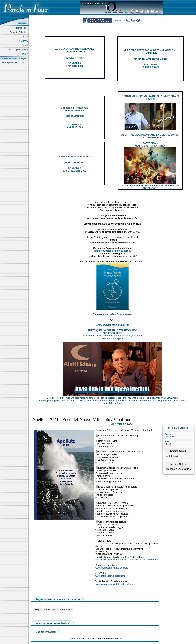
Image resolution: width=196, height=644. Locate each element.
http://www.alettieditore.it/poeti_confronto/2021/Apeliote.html (126, 560)
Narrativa (24, 41)
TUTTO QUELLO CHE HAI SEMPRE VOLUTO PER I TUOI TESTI (113, 332)
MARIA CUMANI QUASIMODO (150, 59)
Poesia (25, 37)
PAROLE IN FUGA (75, 58)
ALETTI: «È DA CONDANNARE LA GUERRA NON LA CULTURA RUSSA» (150, 136)
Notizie (25, 54)
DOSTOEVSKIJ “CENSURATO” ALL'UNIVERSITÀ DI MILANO (150, 97)
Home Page (23, 28)
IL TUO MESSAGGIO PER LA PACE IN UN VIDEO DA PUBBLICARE (150, 187)
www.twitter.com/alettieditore (110, 576)
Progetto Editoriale (19, 32)
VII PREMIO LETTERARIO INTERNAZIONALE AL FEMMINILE (150, 51)
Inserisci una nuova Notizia (53, 623)
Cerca (25, 45)
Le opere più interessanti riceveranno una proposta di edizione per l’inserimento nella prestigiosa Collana (112, 398)
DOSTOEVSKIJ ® (75, 162)
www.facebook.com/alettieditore (112, 568)
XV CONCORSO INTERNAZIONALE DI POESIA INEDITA (75, 50)
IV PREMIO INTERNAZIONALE (75, 156)
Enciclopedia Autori (19, 50)
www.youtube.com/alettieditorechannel (115, 584)
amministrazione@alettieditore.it (112, 251)
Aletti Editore (171, 437)
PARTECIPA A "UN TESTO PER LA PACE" (150, 145)
